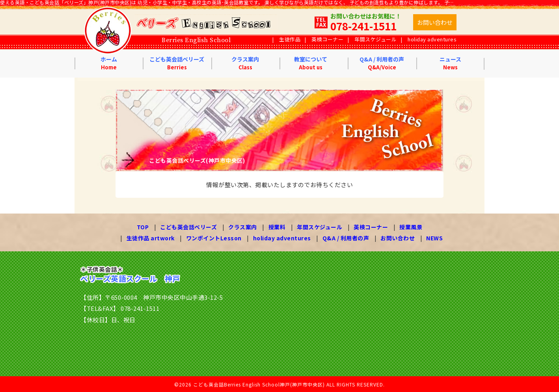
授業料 (277, 227)
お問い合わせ (398, 238)
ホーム (109, 63)
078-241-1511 (363, 26)
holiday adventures (432, 39)
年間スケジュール (375, 39)
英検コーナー (327, 39)
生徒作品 (290, 39)
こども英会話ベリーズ (177, 63)
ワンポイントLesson (214, 238)
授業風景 (411, 227)
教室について (311, 63)
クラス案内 (245, 63)
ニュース (450, 63)
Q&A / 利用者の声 (382, 63)
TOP (143, 227)
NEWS (434, 238)
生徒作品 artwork (151, 238)
